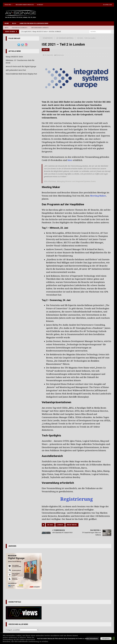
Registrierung (77, 499)
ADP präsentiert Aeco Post (16, 70)
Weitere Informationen (91, 638)
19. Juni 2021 (49, 55)
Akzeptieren (106, 638)
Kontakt (40, 5)
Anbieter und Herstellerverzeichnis (34, 23)
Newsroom (60, 55)
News (7, 28)
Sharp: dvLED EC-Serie (14, 57)
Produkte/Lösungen (19, 28)
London (60, 525)
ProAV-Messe (72, 525)
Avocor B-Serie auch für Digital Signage (21, 66)
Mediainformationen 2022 (25, 5)
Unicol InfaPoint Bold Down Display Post (21, 74)
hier (70, 160)
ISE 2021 (50, 525)
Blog (14, 23)
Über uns (8, 5)
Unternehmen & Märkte (40, 28)
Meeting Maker (98, 196)
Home (7, 23)
